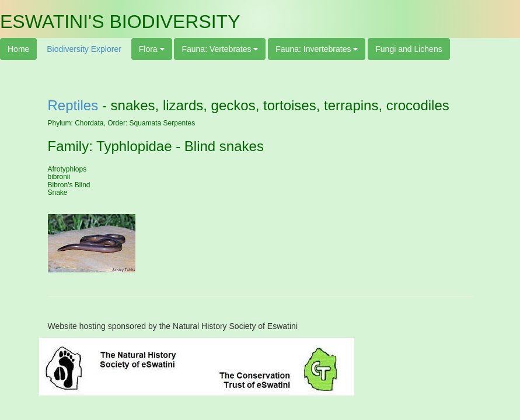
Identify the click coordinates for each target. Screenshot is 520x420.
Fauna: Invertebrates (314, 49)
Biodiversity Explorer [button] (84, 49)
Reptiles (73, 105)
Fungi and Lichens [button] (409, 49)
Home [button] (18, 49)
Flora (149, 49)
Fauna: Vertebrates (217, 49)
